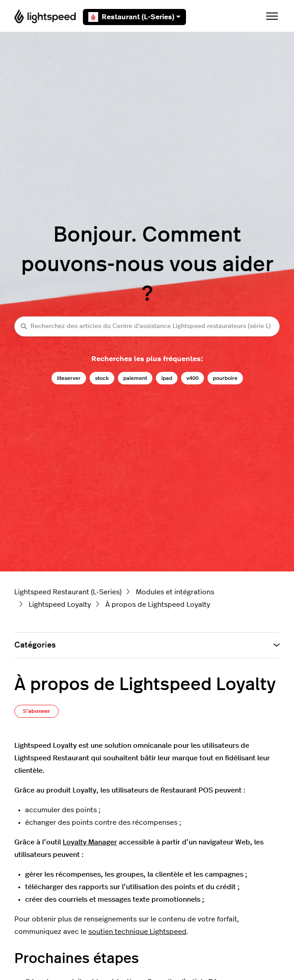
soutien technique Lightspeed (137, 932)
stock (102, 378)
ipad (167, 378)
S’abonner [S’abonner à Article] (37, 711)
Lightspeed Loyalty (60, 605)
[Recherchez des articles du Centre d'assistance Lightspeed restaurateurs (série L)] (147, 326)
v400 (192, 378)
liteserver (69, 378)
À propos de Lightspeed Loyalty (158, 605)
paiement (135, 378)
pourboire (225, 378)
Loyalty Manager (90, 842)
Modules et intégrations (175, 592)
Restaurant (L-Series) (134, 17)
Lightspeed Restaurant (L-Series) (68, 592)
